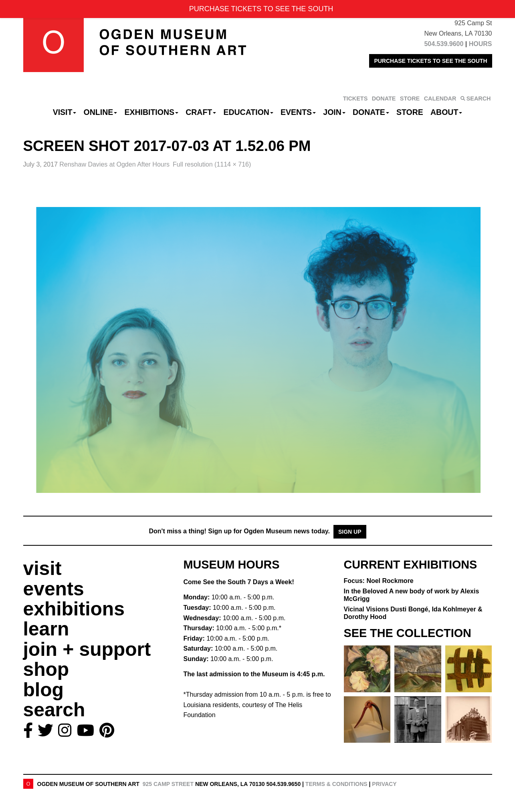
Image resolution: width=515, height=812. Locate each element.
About (446, 112)
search (54, 710)
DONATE (384, 98)
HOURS (481, 44)
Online (101, 112)
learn (46, 629)
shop (46, 669)
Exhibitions (151, 112)
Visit (65, 112)
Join (334, 112)
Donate (371, 112)
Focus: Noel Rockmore (379, 581)
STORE (410, 98)
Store (410, 112)
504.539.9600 (444, 44)
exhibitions (74, 609)
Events (298, 112)
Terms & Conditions (336, 784)
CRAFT (201, 112)
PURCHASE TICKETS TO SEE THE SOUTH (430, 61)
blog (43, 690)
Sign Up (350, 532)
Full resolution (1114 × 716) (212, 164)
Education (248, 112)
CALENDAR (440, 98)
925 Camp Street (168, 784)
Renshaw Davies (114, 164)
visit (42, 568)
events (54, 589)
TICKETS (355, 98)
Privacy (384, 784)
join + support (87, 649)
